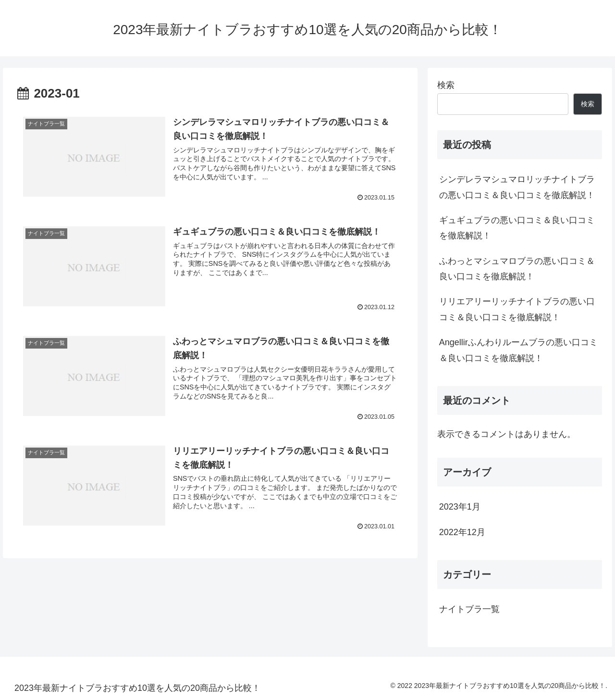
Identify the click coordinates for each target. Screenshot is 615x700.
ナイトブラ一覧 (469, 609)
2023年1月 (460, 507)
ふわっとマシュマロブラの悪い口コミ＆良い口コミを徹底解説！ (517, 269)
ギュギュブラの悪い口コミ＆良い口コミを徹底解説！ (517, 228)
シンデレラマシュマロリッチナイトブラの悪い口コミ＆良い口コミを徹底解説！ (517, 187)
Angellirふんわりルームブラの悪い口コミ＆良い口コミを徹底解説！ (518, 350)
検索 (446, 85)
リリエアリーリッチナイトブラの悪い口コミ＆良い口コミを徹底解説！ (517, 309)
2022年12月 (462, 532)
